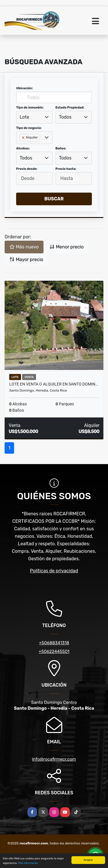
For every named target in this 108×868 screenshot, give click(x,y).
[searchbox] (21, 147)
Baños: (61, 148)
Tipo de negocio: (29, 128)
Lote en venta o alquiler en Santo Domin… (54, 384)
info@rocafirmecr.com (54, 759)
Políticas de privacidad (54, 571)
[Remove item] (24, 138)
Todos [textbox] (65, 117)
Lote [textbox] (24, 117)
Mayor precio (26, 260)
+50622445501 (54, 652)
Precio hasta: (66, 169)
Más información (28, 863)
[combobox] (34, 117)
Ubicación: (24, 88)
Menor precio (67, 247)
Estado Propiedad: (70, 108)
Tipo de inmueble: (30, 108)
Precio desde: (27, 169)
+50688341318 (54, 643)
